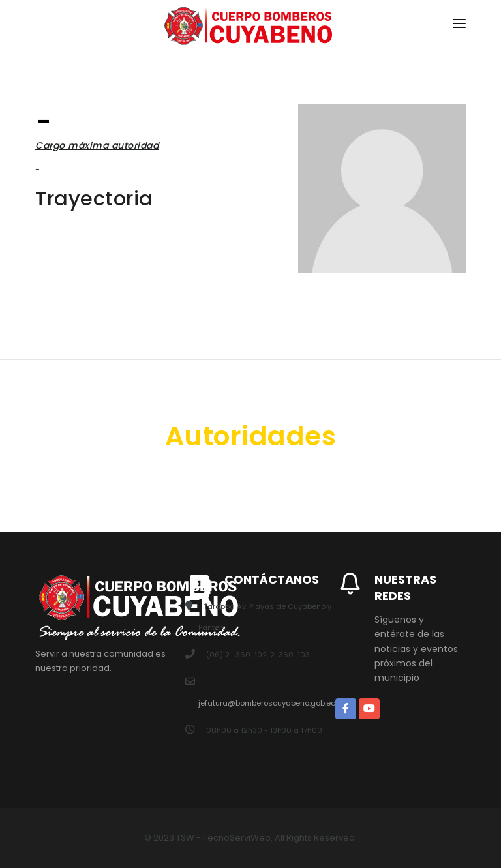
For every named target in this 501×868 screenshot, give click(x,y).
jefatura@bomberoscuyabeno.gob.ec (267, 703)
